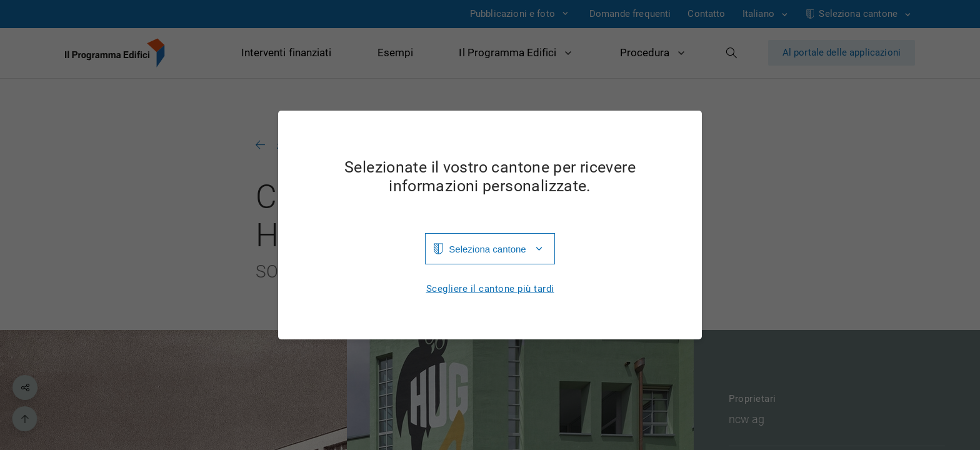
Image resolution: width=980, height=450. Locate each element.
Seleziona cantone (487, 249)
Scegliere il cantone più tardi (490, 289)
